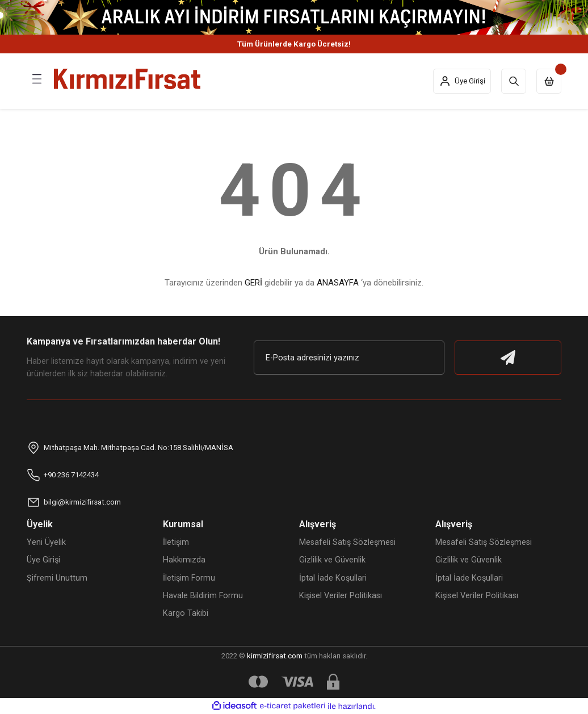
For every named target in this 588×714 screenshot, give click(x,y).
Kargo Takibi (186, 613)
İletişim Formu (189, 578)
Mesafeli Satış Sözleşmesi (347, 542)
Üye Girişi (43, 560)
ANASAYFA (338, 283)
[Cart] (549, 81)
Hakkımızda (184, 560)
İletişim (176, 542)
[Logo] (127, 79)
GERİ (253, 283)
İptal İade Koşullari (333, 578)
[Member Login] (462, 81)
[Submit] (508, 358)
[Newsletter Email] (349, 358)
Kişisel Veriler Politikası (341, 596)
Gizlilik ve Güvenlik (332, 560)
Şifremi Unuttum (57, 578)
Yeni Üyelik (46, 542)
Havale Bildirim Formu (203, 596)
